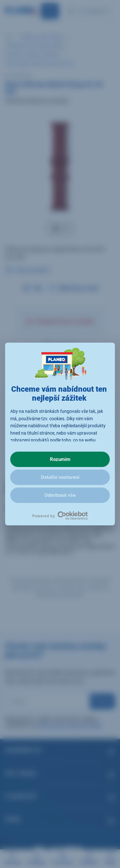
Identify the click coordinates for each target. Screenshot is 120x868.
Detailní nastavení (60, 477)
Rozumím (60, 459)
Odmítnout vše (60, 495)
